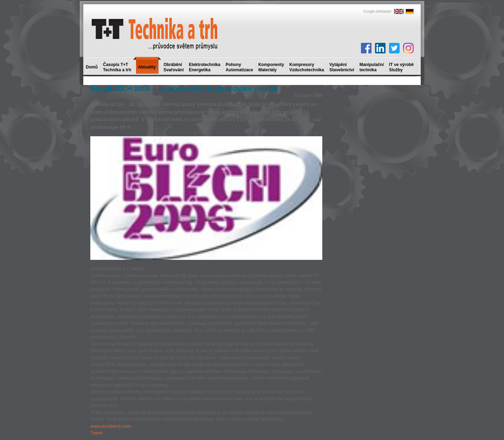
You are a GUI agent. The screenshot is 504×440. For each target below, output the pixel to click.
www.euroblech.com (111, 426)
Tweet (96, 433)
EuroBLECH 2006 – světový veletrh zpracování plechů (184, 88)
